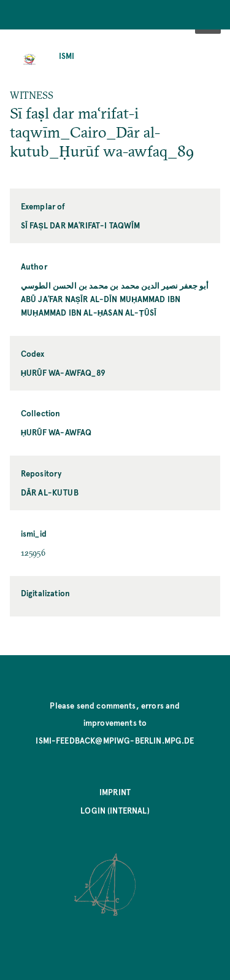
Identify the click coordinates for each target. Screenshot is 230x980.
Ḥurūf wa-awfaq (56, 432)
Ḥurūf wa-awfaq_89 (63, 372)
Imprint (115, 792)
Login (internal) (115, 810)
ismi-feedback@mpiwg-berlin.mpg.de (115, 740)
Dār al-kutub (50, 492)
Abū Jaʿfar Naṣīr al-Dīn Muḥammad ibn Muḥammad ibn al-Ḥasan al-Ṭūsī (101, 305)
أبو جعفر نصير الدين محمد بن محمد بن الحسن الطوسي (115, 285)
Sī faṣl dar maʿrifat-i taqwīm (81, 225)
